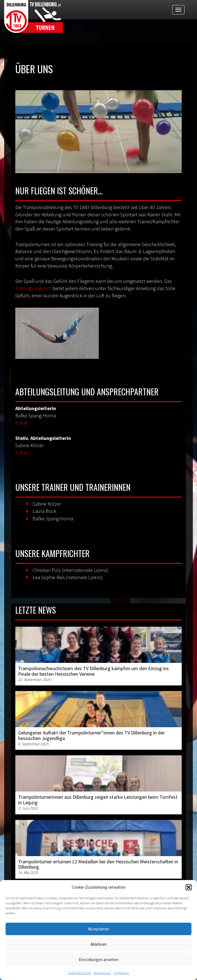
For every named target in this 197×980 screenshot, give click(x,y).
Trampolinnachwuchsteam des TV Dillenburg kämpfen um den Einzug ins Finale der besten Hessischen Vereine (93, 671)
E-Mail (22, 423)
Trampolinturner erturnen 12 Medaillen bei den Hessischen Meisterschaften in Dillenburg (98, 864)
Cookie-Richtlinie (80, 973)
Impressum (121, 973)
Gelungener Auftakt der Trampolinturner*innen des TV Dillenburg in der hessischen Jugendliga (91, 735)
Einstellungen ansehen (99, 960)
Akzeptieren (98, 929)
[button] (189, 887)
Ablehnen (99, 944)
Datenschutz (102, 973)
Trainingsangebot (33, 288)
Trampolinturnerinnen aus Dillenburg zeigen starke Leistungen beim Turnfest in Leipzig (98, 800)
